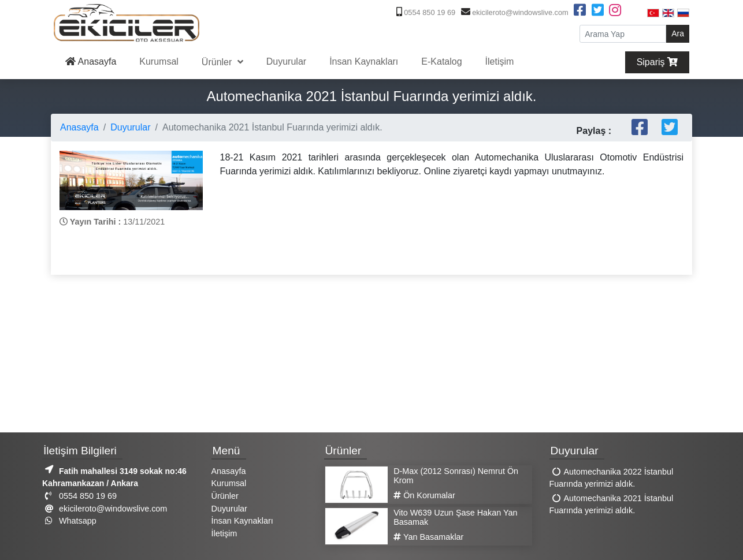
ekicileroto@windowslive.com (513, 12)
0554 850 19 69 (425, 12)
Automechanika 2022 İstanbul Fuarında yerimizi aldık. (612, 478)
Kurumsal (159, 61)
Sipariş (657, 62)
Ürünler (218, 62)
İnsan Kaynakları (364, 61)
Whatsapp (69, 521)
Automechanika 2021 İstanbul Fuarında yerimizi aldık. (612, 505)
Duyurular (286, 61)
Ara (678, 33)
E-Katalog (441, 61)
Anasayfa (91, 61)
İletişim (500, 61)
